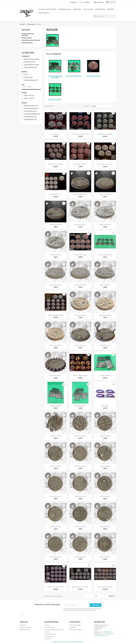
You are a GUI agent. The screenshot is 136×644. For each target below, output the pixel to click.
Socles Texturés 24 (56, 285)
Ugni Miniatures (30, 120)
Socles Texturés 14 (56, 557)
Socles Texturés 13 (56, 496)
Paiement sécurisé (50, 634)
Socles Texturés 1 (105, 496)
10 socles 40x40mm (80, 406)
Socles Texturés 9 (56, 436)
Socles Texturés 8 (105, 436)
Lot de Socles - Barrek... (80, 164)
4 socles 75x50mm (105, 376)
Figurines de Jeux (65, 9)
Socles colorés (27, 38)
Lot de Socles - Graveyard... (56, 164)
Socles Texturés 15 (80, 496)
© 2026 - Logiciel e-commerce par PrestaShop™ (68, 642)
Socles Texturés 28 (56, 225)
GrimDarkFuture (30, 117)
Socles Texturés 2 (80, 466)
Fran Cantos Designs (32, 114)
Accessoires (100, 9)
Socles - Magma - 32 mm (80, 376)
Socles (26, 30)
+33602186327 (107, 632)
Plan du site (48, 639)
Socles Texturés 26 (105, 225)
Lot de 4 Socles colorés (105, 255)
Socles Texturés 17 (105, 345)
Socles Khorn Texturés (105, 587)
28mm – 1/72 (29, 96)
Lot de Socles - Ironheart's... (105, 164)
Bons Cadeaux (44, 13)
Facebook (22, 615)
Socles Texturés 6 (80, 436)
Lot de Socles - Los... (56, 194)
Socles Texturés (27, 43)
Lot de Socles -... (56, 134)
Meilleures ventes (25, 630)
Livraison (47, 625)
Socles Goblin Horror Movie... (80, 587)
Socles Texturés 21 (80, 315)
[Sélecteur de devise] (88, 2)
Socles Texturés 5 (56, 466)
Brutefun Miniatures (31, 108)
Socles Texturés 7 (105, 466)
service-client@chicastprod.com (104, 635)
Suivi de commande (75, 625)
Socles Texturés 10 (56, 527)
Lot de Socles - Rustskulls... (105, 134)
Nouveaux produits (26, 627)
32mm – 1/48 (29, 98)
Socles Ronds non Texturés (31, 40)
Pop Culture (88, 9)
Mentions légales (50, 627)
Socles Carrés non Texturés (28, 35)
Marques (110, 9)
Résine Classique (31, 80)
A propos (47, 632)
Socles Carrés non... (74, 76)
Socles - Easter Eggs (80, 255)
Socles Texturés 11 (80, 557)
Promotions (23, 625)
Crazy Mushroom (30, 111)
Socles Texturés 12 (80, 527)
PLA (26, 75)
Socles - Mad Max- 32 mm (56, 315)
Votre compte (75, 622)
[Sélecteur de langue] (74, 2)
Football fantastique (47, 9)
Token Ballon (105, 406)
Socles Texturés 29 (105, 194)
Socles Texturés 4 (105, 557)
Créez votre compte (75, 630)
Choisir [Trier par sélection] (104, 106)
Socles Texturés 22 (105, 285)
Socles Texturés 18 (80, 345)
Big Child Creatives (31, 106)
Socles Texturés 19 (56, 345)
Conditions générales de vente (54, 630)
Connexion (73, 627)
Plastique (28, 77)
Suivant (112, 596)
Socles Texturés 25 (56, 255)
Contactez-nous (50, 636)
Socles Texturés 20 (105, 315)
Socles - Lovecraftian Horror (56, 587)
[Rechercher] (105, 16)
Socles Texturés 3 (105, 527)
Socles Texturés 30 (80, 194)
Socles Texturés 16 (56, 376)
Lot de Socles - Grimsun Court (80, 134)
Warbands (77, 9)
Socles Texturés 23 (80, 285)
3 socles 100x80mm (56, 406)
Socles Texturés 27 (80, 225)
